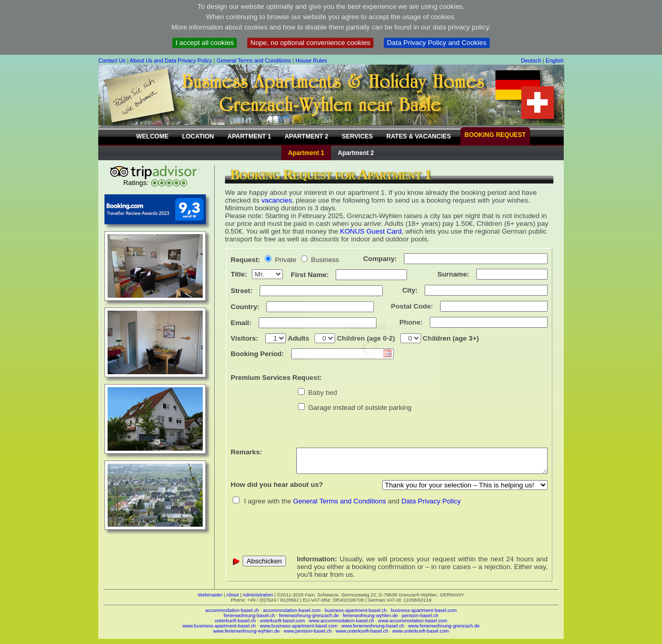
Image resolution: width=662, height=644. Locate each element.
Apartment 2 (356, 153)
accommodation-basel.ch (232, 610)
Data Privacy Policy (431, 501)
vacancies (276, 200)
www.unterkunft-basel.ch (362, 631)
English (555, 60)
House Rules (311, 60)
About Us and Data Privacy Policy (171, 60)
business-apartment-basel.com (424, 610)
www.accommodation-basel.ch (341, 621)
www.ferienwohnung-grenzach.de (444, 626)
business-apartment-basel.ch (356, 610)
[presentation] (309, 530)
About (232, 595)
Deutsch (531, 60)
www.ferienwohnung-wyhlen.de (246, 631)
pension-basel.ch (420, 616)
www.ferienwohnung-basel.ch (373, 626)
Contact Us (112, 60)
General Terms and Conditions (254, 60)
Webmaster (210, 595)
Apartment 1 (306, 153)
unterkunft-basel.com (282, 621)
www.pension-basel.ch (307, 631)
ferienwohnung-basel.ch (250, 616)
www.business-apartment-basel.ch (219, 626)
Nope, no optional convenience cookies (310, 43)
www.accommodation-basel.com (413, 621)
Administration (258, 595)
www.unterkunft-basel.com (420, 631)
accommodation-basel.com (292, 610)
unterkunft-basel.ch (235, 621)
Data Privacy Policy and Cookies (437, 43)
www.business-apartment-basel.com (299, 626)
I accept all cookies (205, 43)
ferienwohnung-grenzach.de (309, 616)
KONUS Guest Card (371, 231)
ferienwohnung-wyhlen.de (370, 616)
